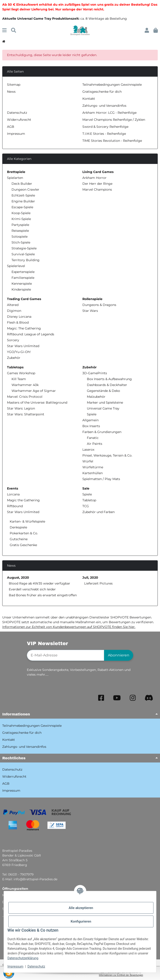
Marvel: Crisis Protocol (25, 397)
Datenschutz (36, 966)
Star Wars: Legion (21, 408)
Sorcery (13, 340)
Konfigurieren (81, 921)
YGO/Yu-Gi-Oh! (19, 352)
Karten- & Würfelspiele (27, 521)
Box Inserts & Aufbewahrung (109, 379)
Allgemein (90, 420)
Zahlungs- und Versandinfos (104, 106)
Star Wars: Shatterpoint (26, 414)
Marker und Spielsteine (105, 402)
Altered (13, 305)
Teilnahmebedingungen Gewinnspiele (112, 85)
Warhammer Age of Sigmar (34, 391)
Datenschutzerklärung (23, 958)
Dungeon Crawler (25, 189)
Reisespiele (20, 231)
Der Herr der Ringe (97, 184)
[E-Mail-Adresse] (66, 655)
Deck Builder (22, 184)
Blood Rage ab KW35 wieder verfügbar (39, 583)
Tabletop (89, 500)
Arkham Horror (94, 178)
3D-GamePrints (95, 373)
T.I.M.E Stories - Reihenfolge (104, 134)
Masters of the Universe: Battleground (37, 402)
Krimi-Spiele (21, 219)
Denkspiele (18, 527)
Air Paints (95, 444)
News (11, 92)
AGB (11, 127)
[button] (147, 30)
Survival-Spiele (23, 254)
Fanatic (93, 438)
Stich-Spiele (21, 242)
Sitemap (14, 85)
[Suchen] (14, 30)
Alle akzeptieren (81, 908)
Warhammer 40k (25, 385)
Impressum (15, 966)
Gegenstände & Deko (103, 391)
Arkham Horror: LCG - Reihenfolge (109, 113)
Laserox (88, 450)
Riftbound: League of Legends (31, 334)
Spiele (92, 414)
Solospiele (20, 237)
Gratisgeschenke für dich (102, 92)
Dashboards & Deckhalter (107, 385)
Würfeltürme (93, 467)
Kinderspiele (21, 289)
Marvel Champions (97, 189)
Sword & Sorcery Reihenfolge (105, 127)
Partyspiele (20, 225)
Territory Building (26, 260)
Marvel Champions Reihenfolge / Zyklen (114, 120)
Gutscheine (18, 539)
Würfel (88, 461)
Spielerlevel (16, 266)
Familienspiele (23, 278)
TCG (86, 506)
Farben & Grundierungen (102, 432)
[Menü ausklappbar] (4, 30)
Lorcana (13, 494)
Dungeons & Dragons (99, 305)
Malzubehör (96, 397)
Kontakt (89, 99)
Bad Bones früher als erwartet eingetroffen (43, 595)
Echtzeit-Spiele (23, 195)
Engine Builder (23, 201)
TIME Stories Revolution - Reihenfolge (112, 141)
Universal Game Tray (103, 408)
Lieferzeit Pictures (98, 583)
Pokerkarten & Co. (23, 533)
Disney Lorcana (19, 317)
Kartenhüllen (93, 473)
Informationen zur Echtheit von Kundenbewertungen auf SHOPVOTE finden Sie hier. (69, 627)
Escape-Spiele (22, 207)
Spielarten (15, 178)
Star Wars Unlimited (23, 346)
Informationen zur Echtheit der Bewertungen (121, 975)
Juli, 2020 (90, 578)
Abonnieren (119, 655)
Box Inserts (91, 426)
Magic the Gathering (23, 500)
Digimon (14, 311)
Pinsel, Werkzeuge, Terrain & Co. (107, 455)
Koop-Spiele (21, 213)
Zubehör (14, 358)
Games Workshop (21, 373)
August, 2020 (18, 578)
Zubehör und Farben (99, 512)
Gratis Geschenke (23, 545)
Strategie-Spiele (24, 248)
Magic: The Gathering (24, 328)
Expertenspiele (23, 272)
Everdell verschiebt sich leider (32, 589)
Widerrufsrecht (19, 120)
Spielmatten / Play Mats (101, 479)
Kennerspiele (22, 284)
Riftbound (15, 506)
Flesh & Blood (18, 322)
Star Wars (90, 311)
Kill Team (19, 379)
